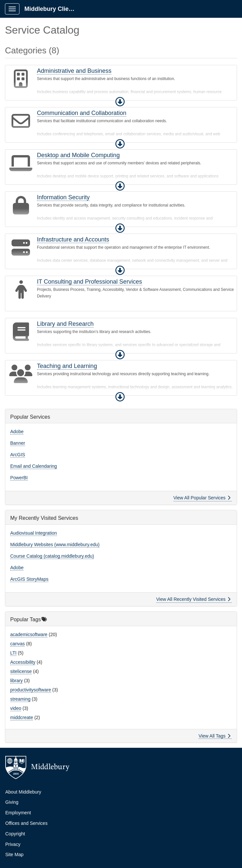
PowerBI (19, 478)
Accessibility (23, 662)
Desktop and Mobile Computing (78, 155)
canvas (17, 644)
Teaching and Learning (67, 366)
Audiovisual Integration (34, 533)
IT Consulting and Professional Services (90, 282)
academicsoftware (29, 634)
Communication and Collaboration (82, 113)
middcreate (22, 717)
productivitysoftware (31, 690)
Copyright (15, 834)
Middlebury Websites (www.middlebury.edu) (55, 545)
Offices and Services (26, 823)
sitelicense (21, 671)
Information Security (63, 197)
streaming (20, 699)
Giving (12, 802)
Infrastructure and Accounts (73, 239)
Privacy (13, 844)
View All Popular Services (202, 498)
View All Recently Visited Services (193, 599)
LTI (13, 653)
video (16, 708)
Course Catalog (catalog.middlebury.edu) (52, 556)
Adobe (17, 432)
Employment (18, 813)
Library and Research (65, 324)
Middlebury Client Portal (53, 9)
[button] (120, 102)
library (16, 681)
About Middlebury (23, 792)
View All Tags (214, 736)
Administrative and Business (74, 71)
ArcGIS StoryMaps (29, 579)
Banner (18, 443)
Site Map (14, 854)
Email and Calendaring (34, 466)
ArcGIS (18, 455)
